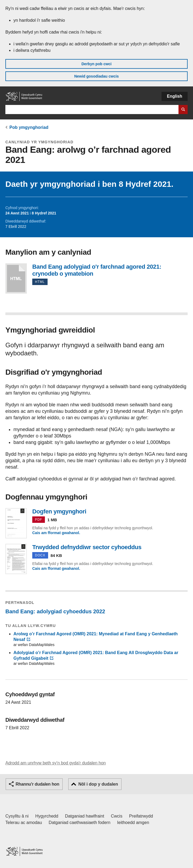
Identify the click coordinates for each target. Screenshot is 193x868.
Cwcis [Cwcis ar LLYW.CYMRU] (117, 816)
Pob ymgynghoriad (29, 127)
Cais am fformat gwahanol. (56, 533)
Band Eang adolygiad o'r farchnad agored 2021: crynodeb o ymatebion (16, 278)
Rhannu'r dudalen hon (37, 784)
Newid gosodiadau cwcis (96, 76)
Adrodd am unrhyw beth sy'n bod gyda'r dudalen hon (56, 763)
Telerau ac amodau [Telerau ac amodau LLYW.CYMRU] (24, 823)
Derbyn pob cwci (96, 64)
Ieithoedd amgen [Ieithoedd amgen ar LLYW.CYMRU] (133, 823)
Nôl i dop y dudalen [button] (98, 784)
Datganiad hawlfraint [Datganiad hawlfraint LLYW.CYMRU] (85, 816)
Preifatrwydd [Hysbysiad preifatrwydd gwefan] (141, 816)
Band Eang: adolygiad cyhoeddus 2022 (55, 611)
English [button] (175, 96)
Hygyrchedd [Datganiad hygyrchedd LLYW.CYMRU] (47, 816)
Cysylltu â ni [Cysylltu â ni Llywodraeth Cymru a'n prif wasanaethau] (17, 816)
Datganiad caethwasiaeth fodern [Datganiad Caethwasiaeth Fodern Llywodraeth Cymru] (80, 823)
